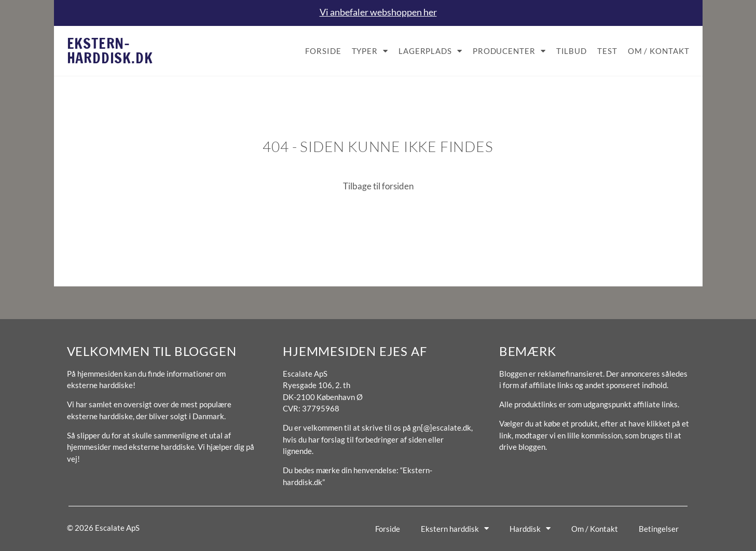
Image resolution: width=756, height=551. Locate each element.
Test (607, 51)
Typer (370, 51)
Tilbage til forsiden (378, 186)
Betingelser (659, 529)
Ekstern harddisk (455, 528)
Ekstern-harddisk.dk (110, 51)
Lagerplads (430, 51)
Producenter (509, 51)
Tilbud (572, 51)
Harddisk (530, 528)
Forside (323, 51)
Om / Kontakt (659, 51)
